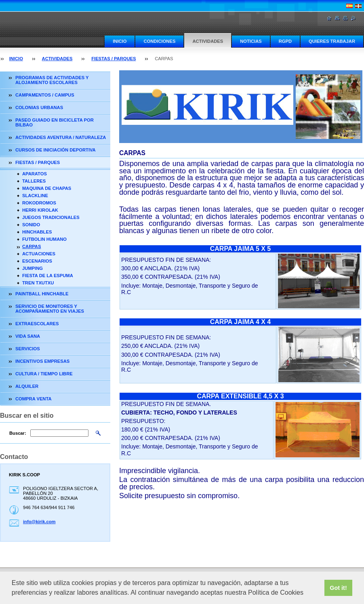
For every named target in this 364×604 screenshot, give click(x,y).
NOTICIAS (251, 41)
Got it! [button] (338, 588)
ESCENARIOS (37, 261)
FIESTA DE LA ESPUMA (48, 276)
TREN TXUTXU (38, 283)
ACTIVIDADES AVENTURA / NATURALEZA (61, 137)
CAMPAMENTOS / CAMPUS (45, 95)
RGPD (285, 41)
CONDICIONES (159, 41)
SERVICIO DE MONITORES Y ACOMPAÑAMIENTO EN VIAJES (50, 309)
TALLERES (34, 181)
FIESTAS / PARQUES (114, 59)
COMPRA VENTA (34, 399)
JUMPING (33, 268)
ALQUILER (27, 386)
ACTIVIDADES (208, 41)
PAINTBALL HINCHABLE (42, 294)
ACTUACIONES (39, 254)
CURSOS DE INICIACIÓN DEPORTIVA (56, 150)
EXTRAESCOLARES (37, 324)
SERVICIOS (28, 349)
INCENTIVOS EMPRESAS (42, 361)
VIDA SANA (28, 336)
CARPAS (32, 246)
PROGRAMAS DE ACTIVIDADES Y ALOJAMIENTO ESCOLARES (52, 80)
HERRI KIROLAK (40, 210)
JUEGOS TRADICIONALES (51, 217)
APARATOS (35, 174)
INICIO (120, 41)
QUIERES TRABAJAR (332, 41)
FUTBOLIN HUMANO (44, 239)
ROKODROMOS (39, 203)
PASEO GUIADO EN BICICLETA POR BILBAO (55, 122)
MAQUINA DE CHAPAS (47, 188)
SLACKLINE (35, 196)
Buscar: (18, 433)
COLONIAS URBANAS (39, 107)
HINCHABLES (37, 232)
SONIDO (31, 225)
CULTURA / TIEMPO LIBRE (44, 374)
